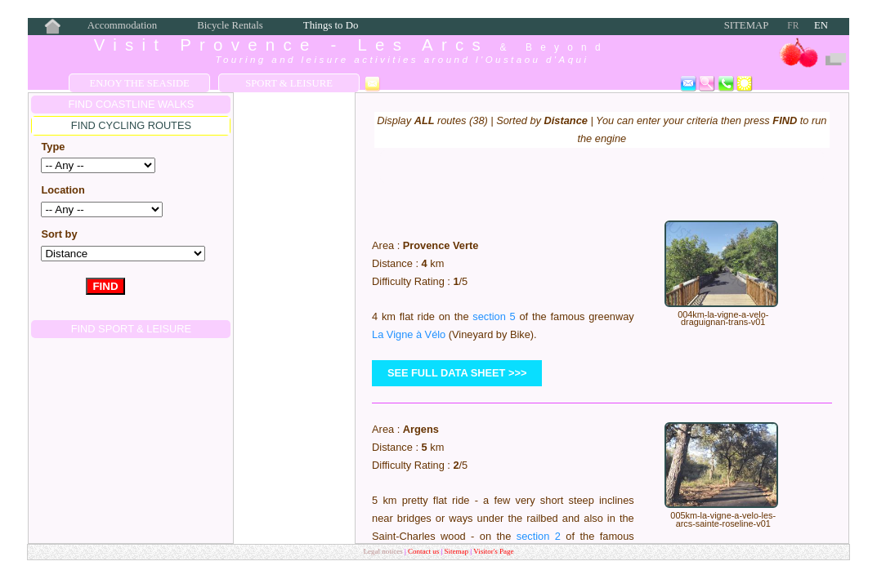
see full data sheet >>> (457, 373)
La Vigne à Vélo (409, 334)
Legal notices (383, 551)
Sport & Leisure (289, 83)
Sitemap (747, 25)
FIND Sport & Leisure (131, 329)
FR (793, 25)
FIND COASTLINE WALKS (132, 104)
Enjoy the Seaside (139, 83)
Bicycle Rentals (230, 25)
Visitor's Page (493, 551)
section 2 (539, 536)
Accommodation (122, 25)
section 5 (494, 316)
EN (821, 25)
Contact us (425, 551)
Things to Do (331, 25)
